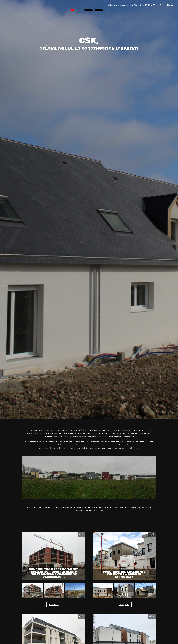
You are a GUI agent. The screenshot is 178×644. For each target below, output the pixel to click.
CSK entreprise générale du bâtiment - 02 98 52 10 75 (132, 5)
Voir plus (54, 604)
